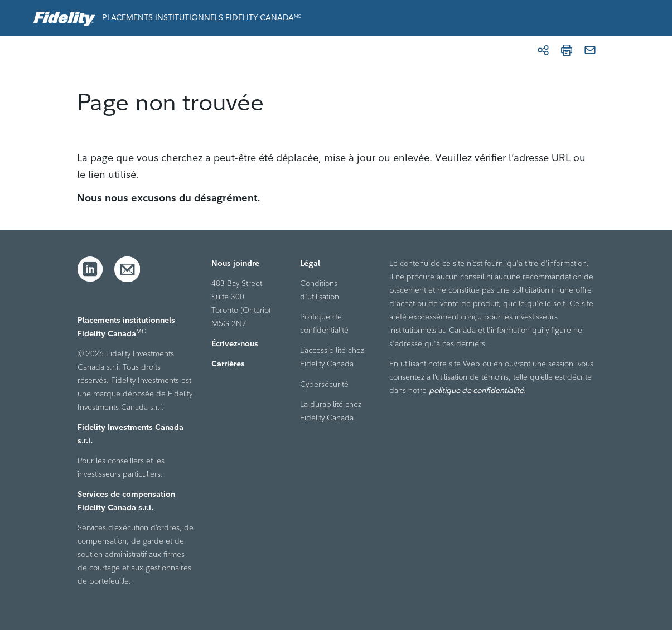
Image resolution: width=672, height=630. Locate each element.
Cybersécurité (324, 384)
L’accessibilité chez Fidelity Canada (332, 357)
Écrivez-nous (235, 343)
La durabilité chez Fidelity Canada (331, 411)
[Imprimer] (567, 50)
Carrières (228, 364)
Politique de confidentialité (324, 323)
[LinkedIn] (90, 269)
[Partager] (543, 50)
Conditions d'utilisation (320, 290)
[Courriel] (590, 50)
